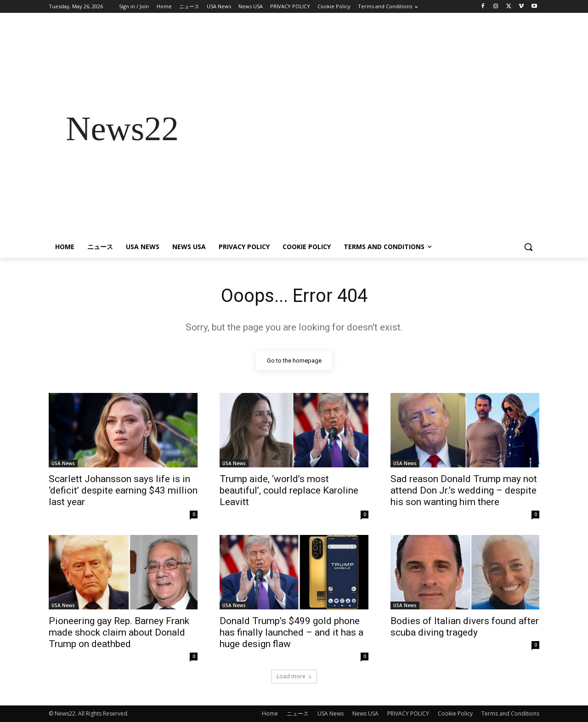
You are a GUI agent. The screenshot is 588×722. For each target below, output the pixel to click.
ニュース (298, 713)
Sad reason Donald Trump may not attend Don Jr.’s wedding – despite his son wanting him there (464, 490)
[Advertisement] (367, 129)
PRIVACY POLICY (408, 713)
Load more (294, 676)
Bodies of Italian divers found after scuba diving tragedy (465, 627)
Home (270, 713)
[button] (528, 247)
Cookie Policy (455, 713)
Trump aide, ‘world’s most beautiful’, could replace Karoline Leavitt (289, 490)
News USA (365, 713)
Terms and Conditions (510, 713)
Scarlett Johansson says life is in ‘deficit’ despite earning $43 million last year (123, 490)
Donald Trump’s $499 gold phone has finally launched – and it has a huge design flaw (291, 632)
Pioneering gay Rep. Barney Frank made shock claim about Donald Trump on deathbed (119, 632)
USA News (63, 463)
